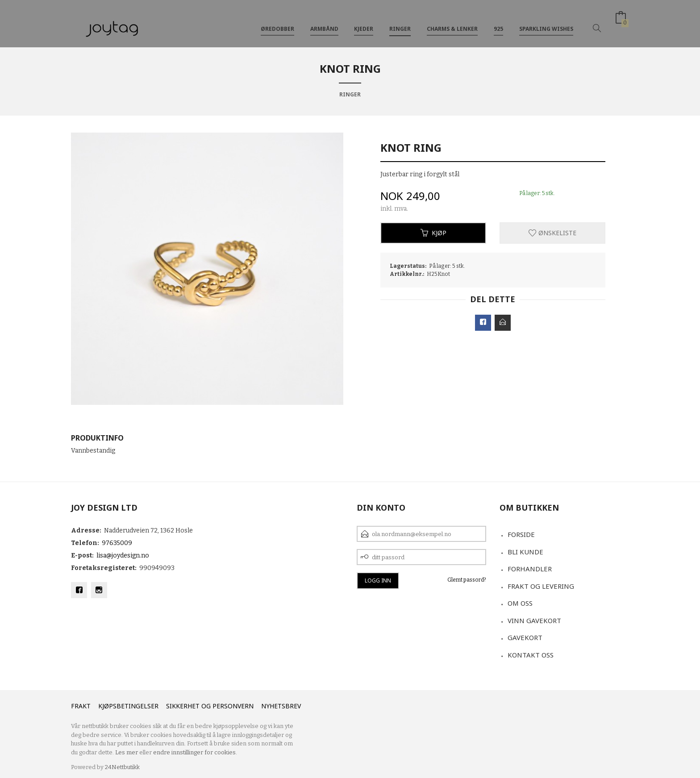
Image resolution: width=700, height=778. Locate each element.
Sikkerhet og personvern (210, 706)
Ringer (400, 22)
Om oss (520, 603)
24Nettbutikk (122, 767)
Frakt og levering (541, 586)
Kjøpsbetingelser (128, 706)
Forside (521, 534)
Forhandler (530, 569)
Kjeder (364, 22)
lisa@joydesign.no (123, 555)
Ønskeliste (552, 233)
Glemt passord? (467, 580)
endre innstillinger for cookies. (195, 752)
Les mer (127, 752)
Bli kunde (525, 552)
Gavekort (525, 637)
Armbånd (324, 22)
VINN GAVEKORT (534, 620)
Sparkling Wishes (546, 22)
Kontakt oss (531, 655)
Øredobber (277, 22)
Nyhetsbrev (281, 706)
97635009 (117, 543)
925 (498, 22)
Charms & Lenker (452, 22)
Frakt (81, 706)
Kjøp (433, 233)
